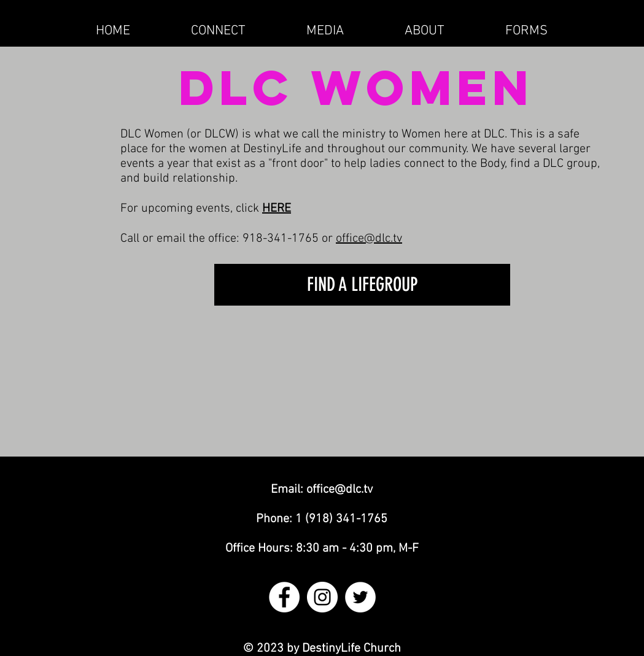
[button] (219, 31)
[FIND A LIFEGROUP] (362, 285)
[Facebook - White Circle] (284, 597)
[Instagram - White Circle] (322, 597)
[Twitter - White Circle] (360, 597)
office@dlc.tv (369, 239)
